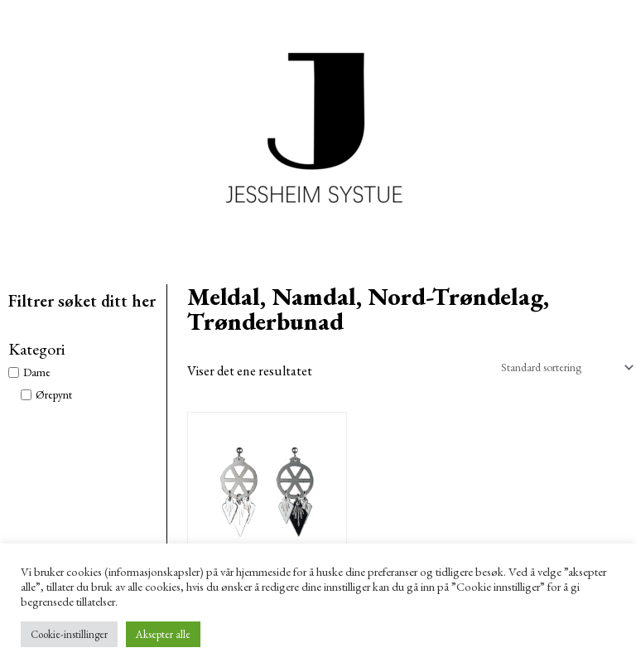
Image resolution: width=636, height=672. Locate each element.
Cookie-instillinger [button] (69, 634)
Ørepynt (54, 394)
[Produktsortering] (564, 367)
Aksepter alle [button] (163, 634)
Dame (37, 372)
